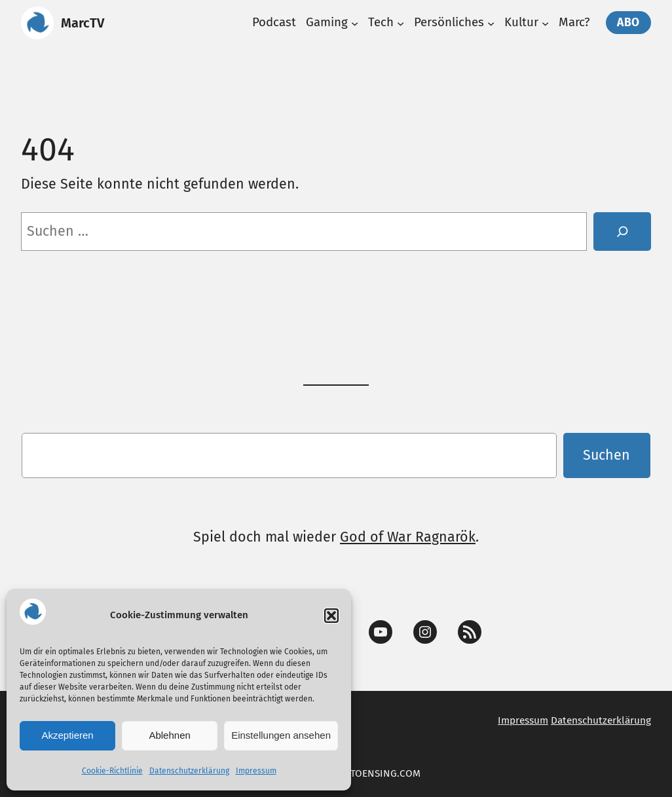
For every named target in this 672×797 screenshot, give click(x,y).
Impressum (256, 771)
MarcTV (83, 23)
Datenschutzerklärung (189, 771)
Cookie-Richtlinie (112, 771)
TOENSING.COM (385, 773)
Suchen (607, 455)
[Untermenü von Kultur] (545, 23)
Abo (628, 23)
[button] (331, 616)
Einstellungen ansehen (281, 735)
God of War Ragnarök (408, 537)
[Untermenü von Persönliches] (491, 23)
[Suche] (622, 232)
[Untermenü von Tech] (401, 23)
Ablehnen (169, 735)
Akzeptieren (67, 735)
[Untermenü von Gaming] (355, 23)
